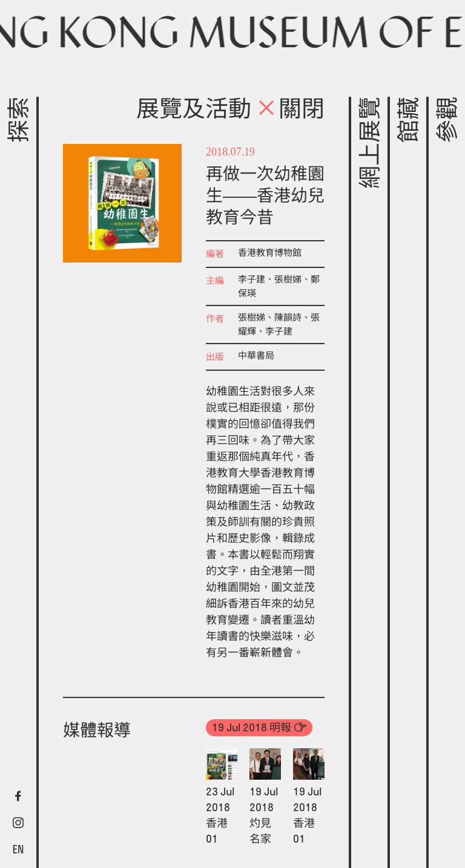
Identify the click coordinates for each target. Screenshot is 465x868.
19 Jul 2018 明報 (252, 727)
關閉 (291, 111)
